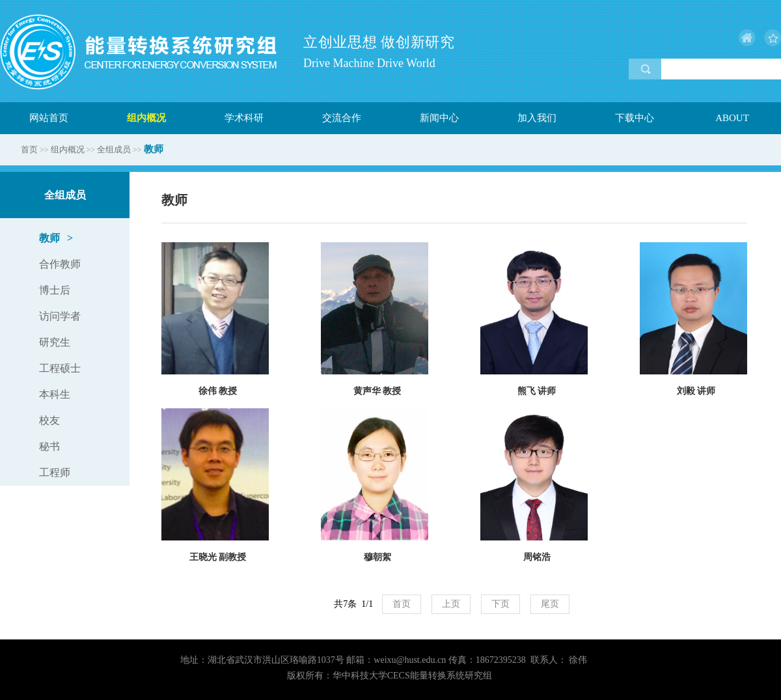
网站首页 (49, 118)
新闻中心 (439, 118)
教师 (56, 238)
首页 (29, 149)
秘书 (49, 446)
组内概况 (146, 118)
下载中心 (635, 118)
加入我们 (537, 118)
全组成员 (114, 149)
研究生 (55, 342)
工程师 (55, 472)
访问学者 (60, 316)
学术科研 (244, 118)
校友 (49, 420)
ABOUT (732, 118)
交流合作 (342, 118)
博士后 (55, 290)
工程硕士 (60, 368)
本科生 (55, 394)
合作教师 (60, 264)
